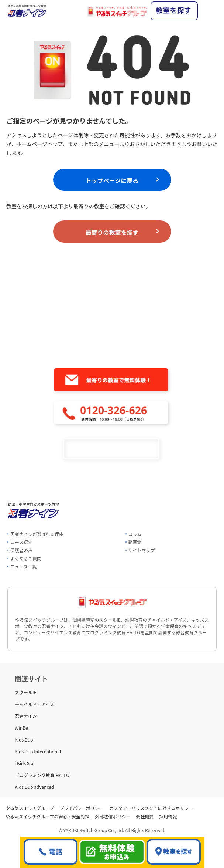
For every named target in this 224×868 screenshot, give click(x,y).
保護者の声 (21, 550)
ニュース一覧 (23, 566)
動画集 (135, 542)
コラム (135, 534)
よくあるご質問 (26, 558)
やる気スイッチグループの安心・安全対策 (47, 816)
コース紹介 (21, 542)
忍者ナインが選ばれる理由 (37, 534)
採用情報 (168, 816)
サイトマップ (142, 550)
